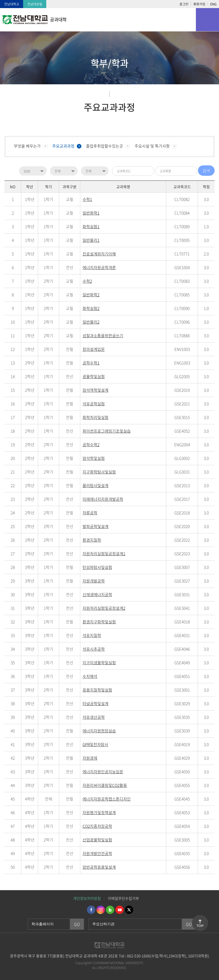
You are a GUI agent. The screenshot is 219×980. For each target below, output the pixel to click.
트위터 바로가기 (129, 910)
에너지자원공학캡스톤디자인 (107, 799)
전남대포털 (35, 4)
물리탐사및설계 (96, 485)
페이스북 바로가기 (91, 910)
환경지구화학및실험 (99, 622)
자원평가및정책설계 (99, 812)
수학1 (87, 199)
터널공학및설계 (96, 703)
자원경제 (90, 758)
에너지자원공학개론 (99, 267)
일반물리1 (91, 240)
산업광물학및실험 (97, 840)
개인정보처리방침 (87, 898)
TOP (200, 926)
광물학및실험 (94, 376)
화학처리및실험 (96, 417)
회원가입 (199, 4)
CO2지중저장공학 (97, 826)
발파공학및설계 (96, 526)
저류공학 (90, 513)
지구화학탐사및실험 (99, 472)
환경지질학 (92, 540)
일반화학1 (91, 213)
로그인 (184, 4)
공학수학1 (91, 363)
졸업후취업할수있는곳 (105, 146)
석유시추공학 (94, 649)
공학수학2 (91, 444)
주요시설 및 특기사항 (152, 146)
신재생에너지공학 (97, 594)
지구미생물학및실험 (99, 663)
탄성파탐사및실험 (97, 567)
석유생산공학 (94, 717)
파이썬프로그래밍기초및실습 (107, 431)
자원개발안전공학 (97, 853)
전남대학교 (12, 4)
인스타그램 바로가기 (101, 910)
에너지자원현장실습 (99, 731)
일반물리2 (91, 322)
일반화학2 (91, 295)
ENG (213, 4)
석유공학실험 (94, 404)
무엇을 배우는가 (27, 146)
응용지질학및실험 (97, 690)
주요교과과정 (63, 146)
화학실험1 (91, 226)
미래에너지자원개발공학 (103, 499)
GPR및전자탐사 (95, 744)
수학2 (87, 281)
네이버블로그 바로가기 (110, 910)
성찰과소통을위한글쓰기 (103, 335)
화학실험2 (91, 308)
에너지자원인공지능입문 (103, 772)
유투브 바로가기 (120, 910)
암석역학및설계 (96, 390)
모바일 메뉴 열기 (207, 20)
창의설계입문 (94, 349)
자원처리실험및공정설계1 (104, 554)
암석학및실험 (94, 458)
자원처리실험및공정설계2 (104, 608)
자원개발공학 (94, 581)
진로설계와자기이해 (99, 254)
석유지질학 (92, 635)
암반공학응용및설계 (99, 867)
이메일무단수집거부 (123, 898)
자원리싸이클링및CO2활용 (105, 785)
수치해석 (90, 676)
